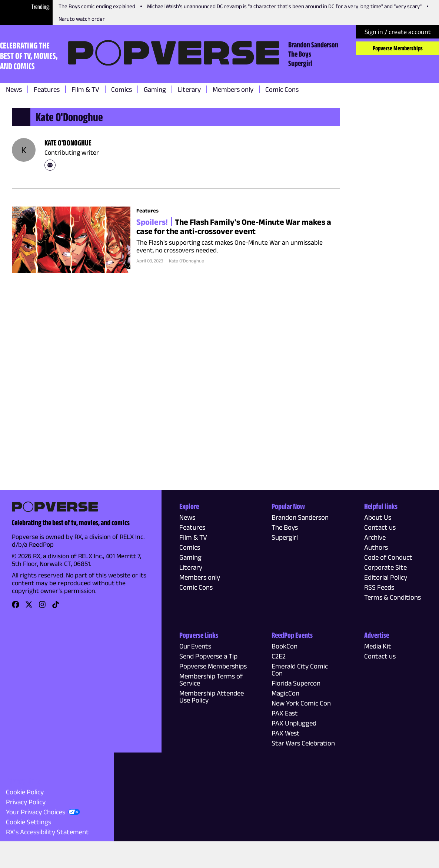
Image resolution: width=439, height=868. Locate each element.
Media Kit (378, 646)
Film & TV (85, 89)
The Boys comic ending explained (97, 6)
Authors (376, 547)
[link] (50, 165)
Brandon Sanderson (313, 44)
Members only (233, 89)
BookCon (285, 646)
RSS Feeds (379, 587)
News (14, 89)
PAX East (285, 713)
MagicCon (285, 693)
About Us (378, 517)
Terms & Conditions (393, 597)
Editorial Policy (386, 577)
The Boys (300, 54)
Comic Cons (282, 89)
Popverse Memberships (398, 48)
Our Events (195, 646)
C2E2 (279, 656)
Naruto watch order (82, 19)
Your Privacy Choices (36, 812)
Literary (189, 89)
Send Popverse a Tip (208, 656)
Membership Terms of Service (211, 680)
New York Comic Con (301, 703)
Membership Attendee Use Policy (212, 697)
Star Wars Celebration (303, 743)
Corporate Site (385, 567)
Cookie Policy (25, 792)
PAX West (286, 733)
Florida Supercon (296, 683)
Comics (122, 89)
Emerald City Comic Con (300, 670)
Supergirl (300, 63)
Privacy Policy (26, 802)
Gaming (155, 89)
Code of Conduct (388, 557)
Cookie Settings (29, 822)
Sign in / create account (398, 32)
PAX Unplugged (294, 723)
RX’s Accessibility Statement (47, 832)
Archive (375, 537)
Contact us (380, 527)
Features (47, 89)
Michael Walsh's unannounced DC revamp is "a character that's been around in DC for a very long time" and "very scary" (284, 6)
